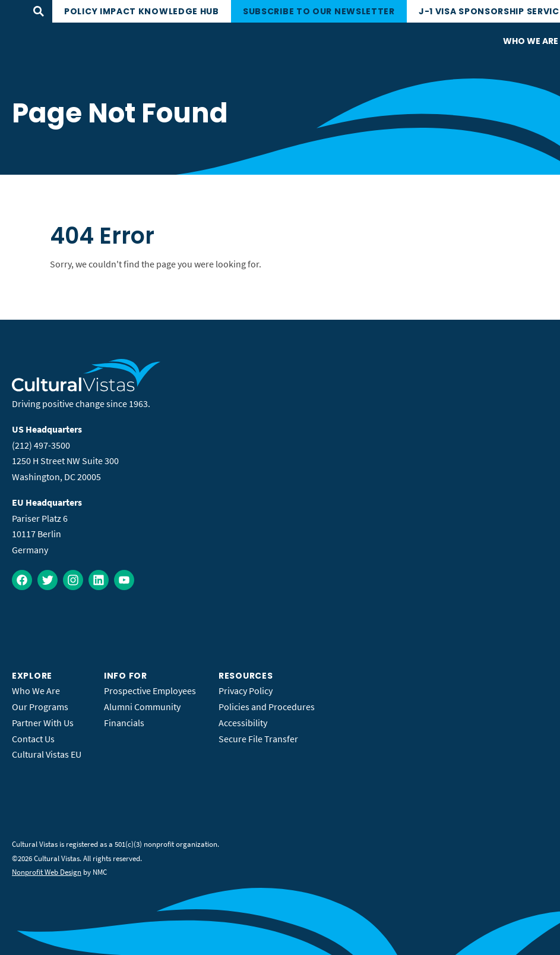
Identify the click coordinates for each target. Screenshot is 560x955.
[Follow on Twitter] (48, 580)
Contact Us (33, 739)
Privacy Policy (246, 691)
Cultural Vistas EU (47, 754)
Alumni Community (142, 707)
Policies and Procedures (267, 707)
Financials (124, 723)
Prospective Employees (150, 691)
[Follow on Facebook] (22, 580)
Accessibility (243, 723)
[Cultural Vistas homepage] (86, 388)
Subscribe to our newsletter (319, 11)
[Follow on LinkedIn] (99, 580)
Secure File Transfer (258, 739)
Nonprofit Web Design (47, 872)
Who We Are (36, 691)
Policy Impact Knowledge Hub (142, 11)
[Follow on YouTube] (124, 580)
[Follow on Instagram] (73, 580)
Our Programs (40, 707)
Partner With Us (43, 723)
